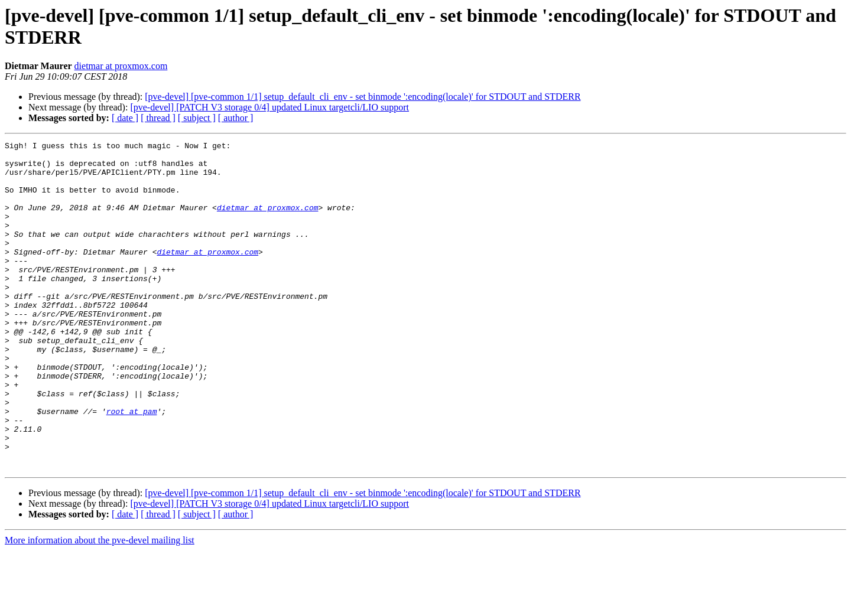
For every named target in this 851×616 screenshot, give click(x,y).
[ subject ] (197, 118)
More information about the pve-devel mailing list (100, 606)
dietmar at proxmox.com (121, 66)
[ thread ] (158, 118)
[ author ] (236, 118)
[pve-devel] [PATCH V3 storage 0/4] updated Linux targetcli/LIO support (269, 107)
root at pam (132, 466)
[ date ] (125, 118)
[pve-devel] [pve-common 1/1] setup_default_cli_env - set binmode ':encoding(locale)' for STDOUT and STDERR (363, 97)
